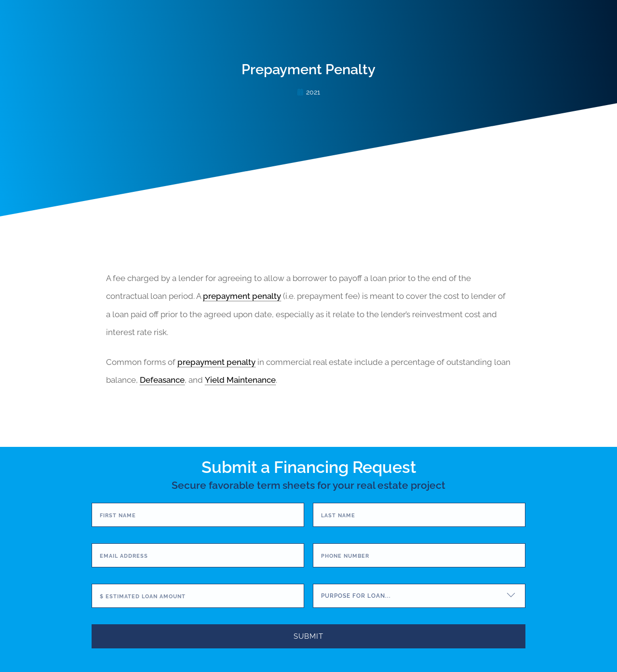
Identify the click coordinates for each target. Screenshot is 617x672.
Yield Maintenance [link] (240, 380)
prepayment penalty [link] (242, 296)
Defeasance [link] (162, 380)
